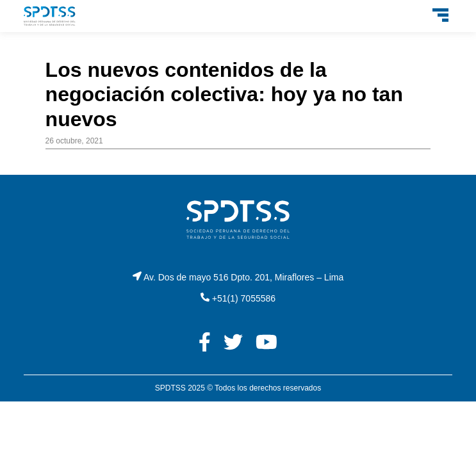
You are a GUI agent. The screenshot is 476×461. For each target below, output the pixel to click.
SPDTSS (170, 388)
